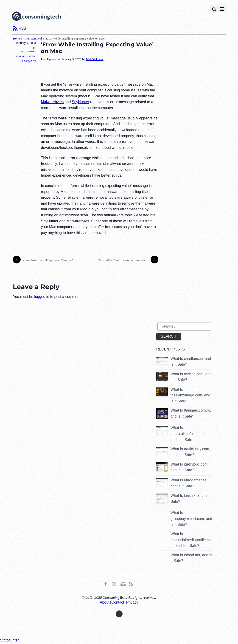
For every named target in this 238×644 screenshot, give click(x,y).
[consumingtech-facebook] (106, 583)
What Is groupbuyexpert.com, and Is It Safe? (191, 519)
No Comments (28, 61)
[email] (123, 583)
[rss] (131, 583)
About (105, 602)
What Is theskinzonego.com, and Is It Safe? (190, 395)
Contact (118, 602)
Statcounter (9, 640)
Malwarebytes (52, 102)
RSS (22, 28)
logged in (42, 297)
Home (17, 38)
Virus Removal (33, 38)
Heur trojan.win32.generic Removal (43, 260)
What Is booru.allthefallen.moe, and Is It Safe (189, 434)
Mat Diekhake (28, 51)
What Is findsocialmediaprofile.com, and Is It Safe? (191, 540)
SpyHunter (81, 102)
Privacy (132, 602)
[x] (114, 583)
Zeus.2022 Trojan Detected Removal (128, 260)
